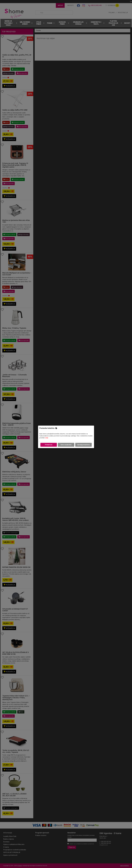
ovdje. (47, 438)
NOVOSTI (127, 23)
